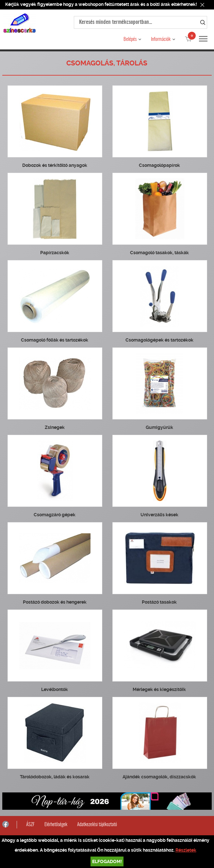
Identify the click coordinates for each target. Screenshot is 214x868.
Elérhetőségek (56, 825)
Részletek (186, 850)
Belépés (130, 39)
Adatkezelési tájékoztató (97, 825)
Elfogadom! (107, 861)
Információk (161, 39)
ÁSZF (30, 825)
